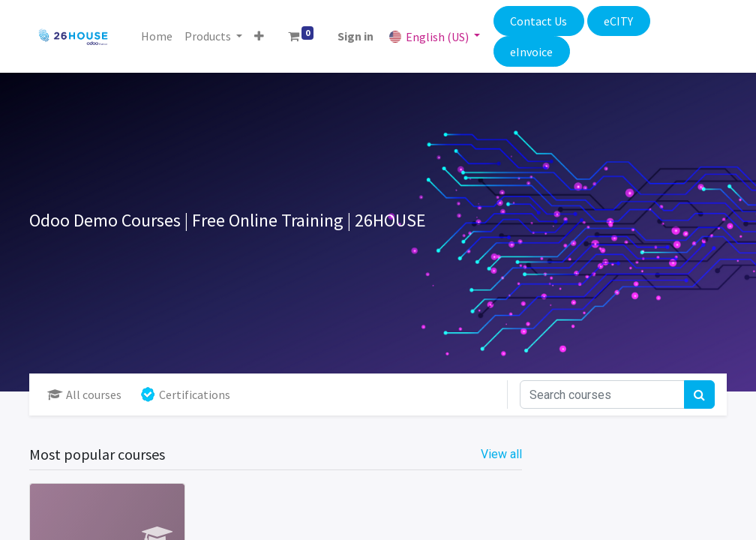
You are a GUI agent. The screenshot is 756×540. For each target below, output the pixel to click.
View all (501, 454)
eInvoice (531, 52)
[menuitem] (157, 36)
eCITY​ (618, 21)
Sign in (355, 36)
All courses (84, 394)
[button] (259, 36)
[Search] (699, 394)
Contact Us (538, 21)
